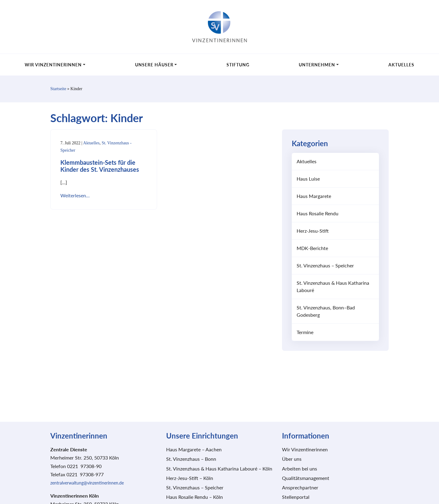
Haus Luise (308, 179)
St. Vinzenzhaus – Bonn (191, 459)
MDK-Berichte (312, 248)
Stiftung (238, 65)
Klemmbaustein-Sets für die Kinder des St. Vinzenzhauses (100, 166)
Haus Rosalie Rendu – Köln (195, 497)
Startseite (58, 89)
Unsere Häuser (154, 65)
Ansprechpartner (300, 488)
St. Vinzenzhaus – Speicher (325, 266)
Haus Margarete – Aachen (194, 450)
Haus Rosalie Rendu (318, 214)
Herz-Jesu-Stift (313, 231)
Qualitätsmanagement (306, 478)
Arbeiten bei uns (300, 469)
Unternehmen (317, 65)
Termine (305, 332)
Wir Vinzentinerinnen (53, 65)
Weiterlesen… (75, 196)
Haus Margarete (314, 196)
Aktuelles (401, 65)
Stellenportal (296, 497)
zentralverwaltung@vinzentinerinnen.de (87, 483)
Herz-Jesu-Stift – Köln (190, 478)
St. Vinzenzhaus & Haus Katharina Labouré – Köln (219, 469)
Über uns (292, 459)
